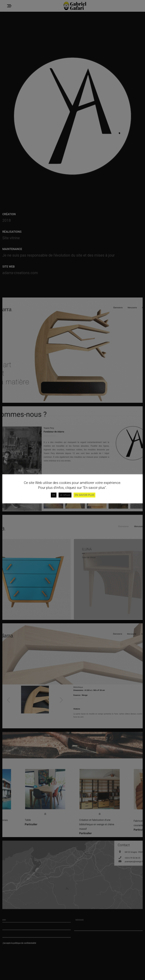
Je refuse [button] (65, 495)
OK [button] (54, 495)
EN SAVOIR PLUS (84, 495)
